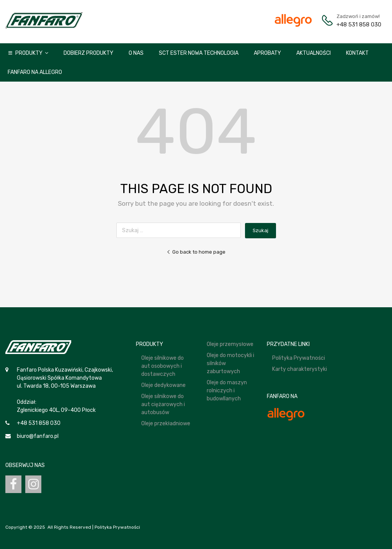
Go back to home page (196, 252)
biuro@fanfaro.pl (38, 436)
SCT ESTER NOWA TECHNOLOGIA (199, 53)
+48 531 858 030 (355, 25)
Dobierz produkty (88, 53)
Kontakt (357, 53)
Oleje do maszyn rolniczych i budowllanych (227, 391)
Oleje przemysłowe (230, 344)
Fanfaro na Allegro (35, 72)
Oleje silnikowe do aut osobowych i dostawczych (163, 366)
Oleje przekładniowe (166, 424)
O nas (136, 53)
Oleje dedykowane (163, 385)
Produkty (32, 53)
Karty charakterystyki (300, 369)
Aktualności (314, 53)
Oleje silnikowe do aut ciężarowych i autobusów (163, 404)
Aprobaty (267, 53)
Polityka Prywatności (299, 358)
